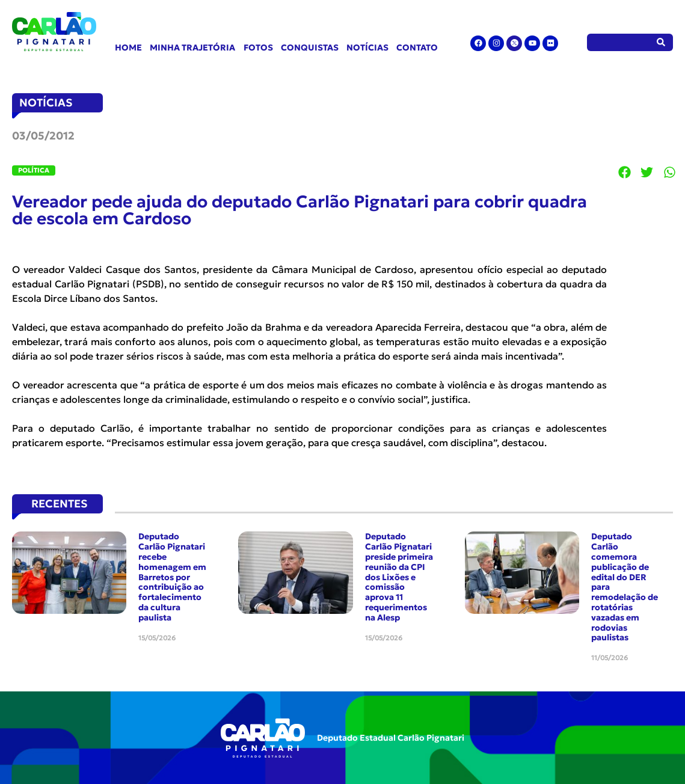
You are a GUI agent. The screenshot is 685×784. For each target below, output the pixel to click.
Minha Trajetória (192, 47)
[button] (625, 172)
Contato (417, 47)
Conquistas (310, 47)
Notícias (367, 47)
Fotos (258, 47)
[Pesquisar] (661, 42)
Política (34, 170)
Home (128, 47)
